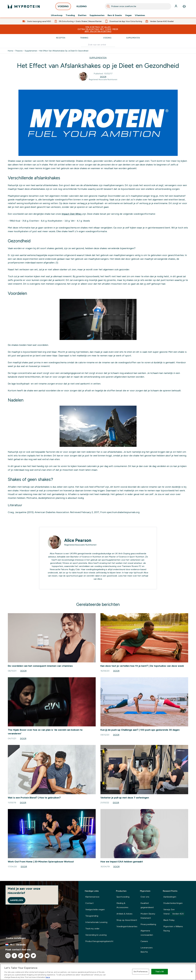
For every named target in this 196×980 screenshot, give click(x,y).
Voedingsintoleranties (127, 926)
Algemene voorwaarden (147, 933)
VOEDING (63, 7)
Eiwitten (82, 15)
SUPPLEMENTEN (98, 58)
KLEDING (82, 7)
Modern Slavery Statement (148, 916)
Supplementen (97, 15)
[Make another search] (98, 45)
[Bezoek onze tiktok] (21, 956)
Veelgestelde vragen (95, 909)
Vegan (128, 15)
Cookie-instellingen (16, 938)
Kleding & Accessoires (122, 905)
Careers (144, 941)
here (48, 977)
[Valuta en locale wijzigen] (39, 945)
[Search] (108, 6)
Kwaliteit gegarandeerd (147, 905)
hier (125, 576)
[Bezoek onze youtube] (27, 956)
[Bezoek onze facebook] (14, 956)
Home (10, 51)
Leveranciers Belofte (147, 950)
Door (103, 77)
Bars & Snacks (115, 15)
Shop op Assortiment (127, 920)
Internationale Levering (96, 922)
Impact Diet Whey (72, 214)
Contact (89, 903)
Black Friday (169, 920)
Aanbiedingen (170, 897)
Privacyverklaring (148, 924)
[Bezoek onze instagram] (8, 956)
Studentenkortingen (173, 903)
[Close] (192, 972)
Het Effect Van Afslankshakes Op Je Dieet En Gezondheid (64, 51)
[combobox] (138, 6)
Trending (70, 15)
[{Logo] (24, 6)
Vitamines (140, 15)
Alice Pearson (78, 540)
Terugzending (92, 916)
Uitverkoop (57, 15)
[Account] (176, 6)
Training (84, 38)
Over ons (145, 897)
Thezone (19, 51)
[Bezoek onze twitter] (33, 956)
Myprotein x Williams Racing (173, 929)
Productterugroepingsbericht (99, 941)
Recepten (61, 38)
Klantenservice (92, 897)
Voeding (107, 38)
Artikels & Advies (124, 914)
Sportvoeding (123, 897)
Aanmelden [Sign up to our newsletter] (17, 900)
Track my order (92, 929)
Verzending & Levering (96, 935)
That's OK (160, 972)
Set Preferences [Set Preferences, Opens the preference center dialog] (141, 972)
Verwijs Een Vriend (174, 912)
